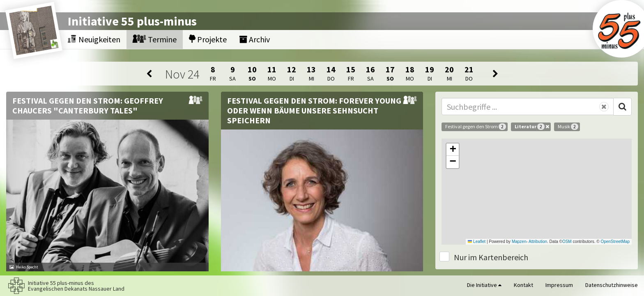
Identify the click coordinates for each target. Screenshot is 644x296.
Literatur (532, 127)
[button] (453, 150)
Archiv (254, 39)
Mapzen (519, 242)
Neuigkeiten (94, 39)
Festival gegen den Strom (476, 127)
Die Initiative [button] (484, 285)
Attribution (538, 242)
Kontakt (523, 285)
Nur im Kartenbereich (491, 257)
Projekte (208, 39)
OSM (567, 242)
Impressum (559, 285)
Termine (155, 39)
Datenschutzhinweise (612, 285)
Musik (568, 127)
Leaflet (477, 242)
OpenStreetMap (615, 242)
